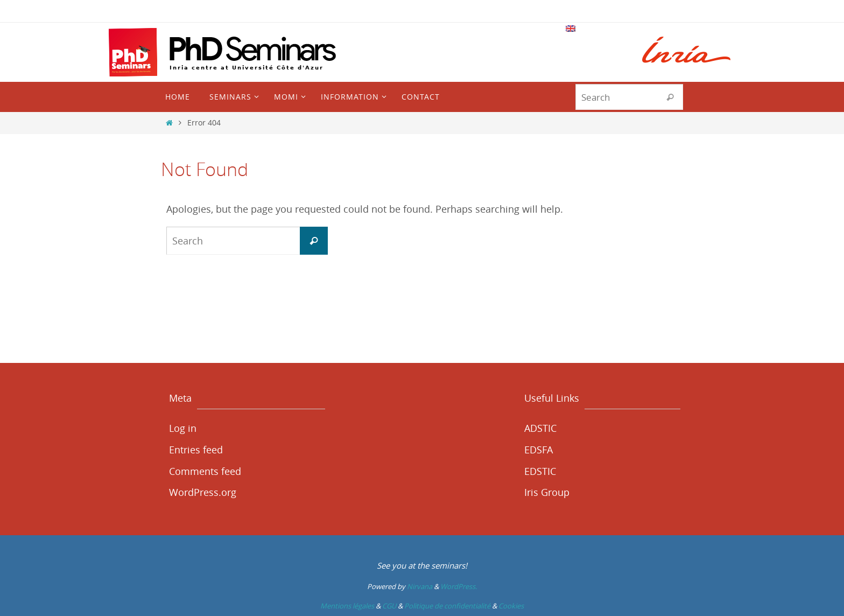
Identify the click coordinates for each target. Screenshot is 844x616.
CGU (389, 606)
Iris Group (547, 492)
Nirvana (420, 586)
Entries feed (196, 450)
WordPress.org (203, 492)
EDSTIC (540, 471)
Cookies (511, 606)
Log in (183, 428)
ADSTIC (540, 428)
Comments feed (205, 471)
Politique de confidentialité (447, 606)
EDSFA (539, 450)
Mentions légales (347, 606)
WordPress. (459, 586)
